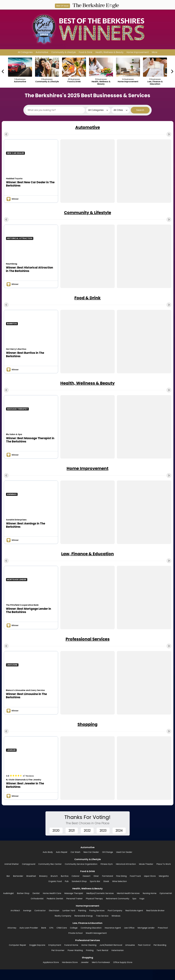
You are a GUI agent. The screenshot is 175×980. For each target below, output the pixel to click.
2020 (56, 831)
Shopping (87, 724)
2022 (87, 831)
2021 (72, 831)
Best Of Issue (62, 6)
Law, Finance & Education (87, 554)
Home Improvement (87, 468)
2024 (119, 831)
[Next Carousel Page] (172, 71)
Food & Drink (87, 298)
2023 (103, 831)
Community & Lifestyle (88, 213)
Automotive (88, 127)
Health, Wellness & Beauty (87, 383)
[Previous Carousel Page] (3, 71)
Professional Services (88, 639)
